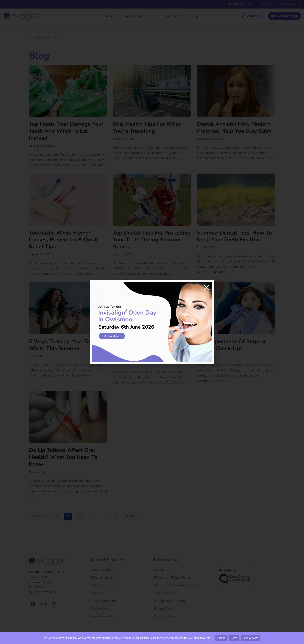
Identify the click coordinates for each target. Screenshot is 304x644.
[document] (152, 322)
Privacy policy (251, 638)
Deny (234, 638)
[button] (207, 287)
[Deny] (299, 638)
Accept (221, 638)
